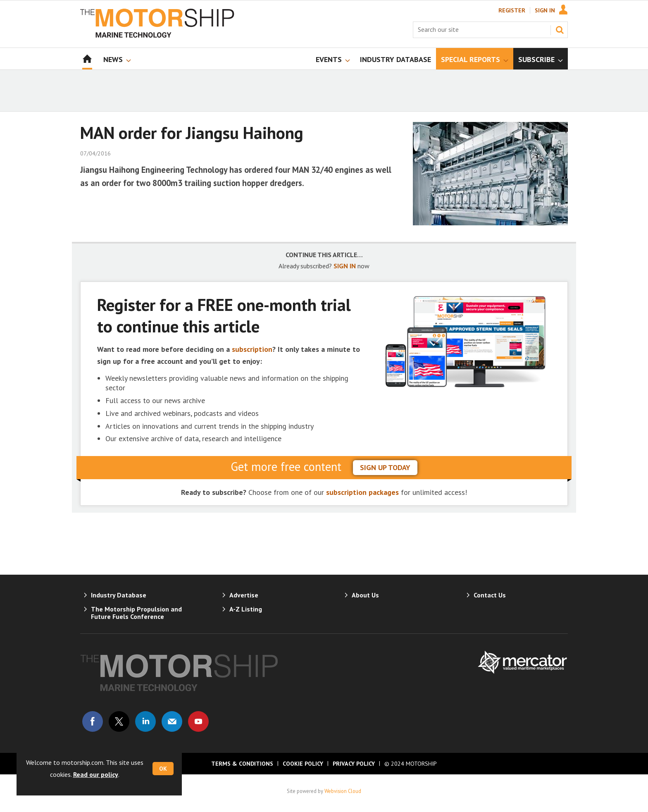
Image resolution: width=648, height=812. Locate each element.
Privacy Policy (354, 764)
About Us (365, 595)
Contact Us (490, 595)
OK (163, 769)
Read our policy (96, 774)
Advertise (244, 595)
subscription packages (362, 492)
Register (512, 10)
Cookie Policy (303, 764)
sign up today (385, 467)
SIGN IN (345, 266)
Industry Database (119, 595)
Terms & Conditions (242, 764)
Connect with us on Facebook (93, 721)
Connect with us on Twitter (119, 721)
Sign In (545, 10)
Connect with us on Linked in (145, 721)
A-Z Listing (246, 609)
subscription (252, 349)
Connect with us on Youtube (198, 721)
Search (560, 30)
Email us (172, 721)
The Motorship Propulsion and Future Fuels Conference (136, 613)
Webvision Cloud (343, 791)
